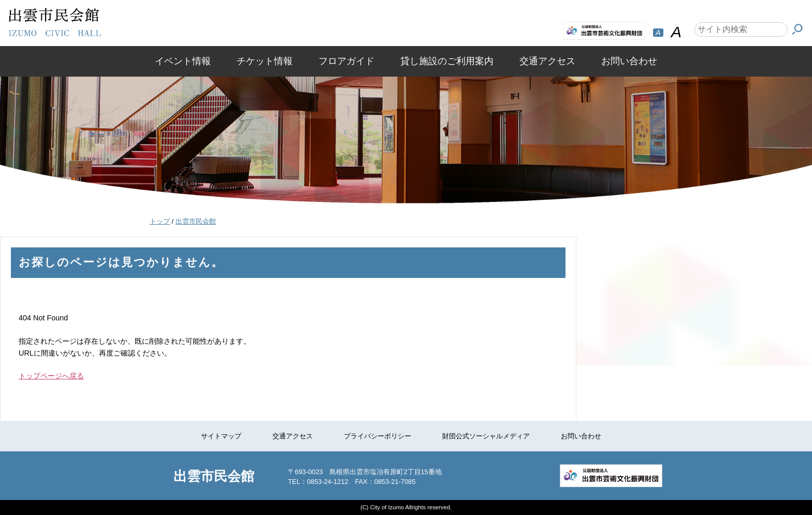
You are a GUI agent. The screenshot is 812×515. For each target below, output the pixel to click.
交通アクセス (547, 61)
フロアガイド (346, 61)
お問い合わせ (629, 61)
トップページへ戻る (51, 376)
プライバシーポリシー (378, 436)
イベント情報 (183, 61)
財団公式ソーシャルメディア (486, 436)
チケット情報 (265, 61)
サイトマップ (221, 436)
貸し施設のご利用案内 (447, 61)
